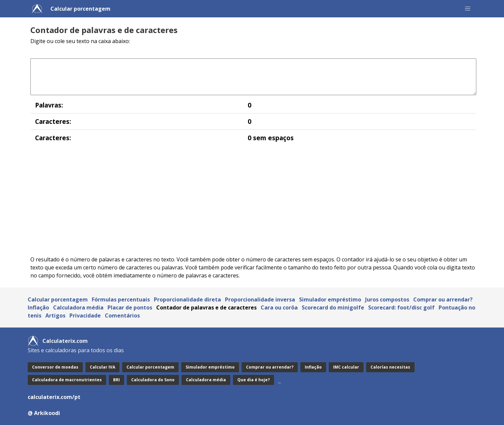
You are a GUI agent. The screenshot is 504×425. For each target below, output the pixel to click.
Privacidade (85, 315)
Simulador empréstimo (330, 299)
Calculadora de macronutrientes (67, 380)
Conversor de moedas (55, 367)
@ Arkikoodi (44, 413)
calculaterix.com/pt (54, 397)
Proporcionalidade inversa (260, 299)
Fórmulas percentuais (121, 299)
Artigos (55, 315)
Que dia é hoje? (254, 380)
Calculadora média (78, 307)
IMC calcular (346, 367)
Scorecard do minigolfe (333, 307)
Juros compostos (387, 299)
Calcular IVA (102, 367)
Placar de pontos (130, 307)
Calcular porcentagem (80, 9)
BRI (116, 380)
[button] (468, 9)
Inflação (38, 307)
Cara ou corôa (279, 307)
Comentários (122, 315)
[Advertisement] (231, 201)
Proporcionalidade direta (187, 299)
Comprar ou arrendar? (443, 299)
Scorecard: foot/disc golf (401, 307)
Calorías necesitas (390, 367)
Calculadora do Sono (153, 380)
